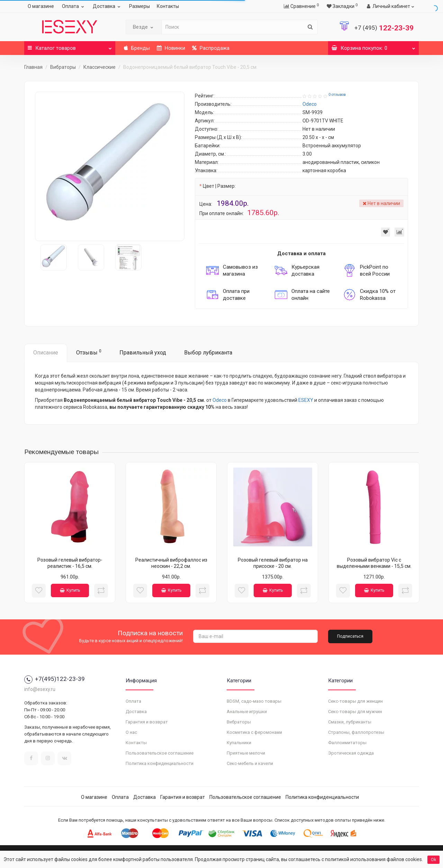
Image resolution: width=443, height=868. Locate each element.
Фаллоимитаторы (347, 743)
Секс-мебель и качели (250, 763)
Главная (33, 67)
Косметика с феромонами (254, 732)
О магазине (41, 6)
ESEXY (306, 400)
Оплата (74, 6)
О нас (131, 732)
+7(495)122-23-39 (55, 679)
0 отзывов (337, 95)
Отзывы (89, 352)
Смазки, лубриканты (350, 722)
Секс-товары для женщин (355, 701)
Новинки (171, 48)
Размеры (139, 6)
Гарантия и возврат (147, 722)
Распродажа (211, 48)
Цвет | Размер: (219, 186)
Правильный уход (143, 353)
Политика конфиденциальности (160, 763)
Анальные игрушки (247, 712)
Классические (100, 67)
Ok (433, 860)
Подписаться (350, 636)
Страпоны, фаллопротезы (356, 732)
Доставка (107, 6)
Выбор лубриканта (208, 353)
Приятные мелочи (246, 753)
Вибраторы (63, 67)
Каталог (70, 46)
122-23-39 (384, 28)
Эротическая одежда (351, 753)
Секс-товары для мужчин (355, 712)
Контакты (168, 6)
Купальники (239, 743)
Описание (46, 353)
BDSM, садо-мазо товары (254, 701)
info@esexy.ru (40, 689)
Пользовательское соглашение (160, 753)
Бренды (137, 48)
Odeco (220, 400)
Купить (70, 590)
